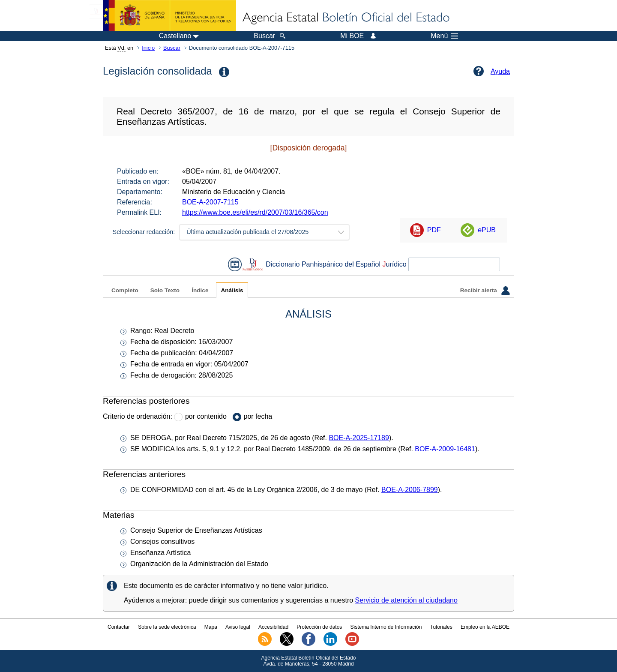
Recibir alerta (485, 291)
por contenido (206, 416)
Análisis (232, 290)
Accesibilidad (273, 627)
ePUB (487, 230)
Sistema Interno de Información (386, 627)
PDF (434, 230)
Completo (125, 290)
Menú (444, 36)
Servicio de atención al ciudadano (406, 600)
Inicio (148, 48)
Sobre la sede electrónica (167, 627)
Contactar (119, 627)
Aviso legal (238, 627)
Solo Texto (165, 290)
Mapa (211, 627)
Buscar (172, 48)
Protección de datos (319, 627)
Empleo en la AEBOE (485, 627)
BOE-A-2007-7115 (210, 202)
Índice (200, 290)
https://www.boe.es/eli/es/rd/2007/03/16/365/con (255, 212)
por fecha (258, 416)
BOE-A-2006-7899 (410, 490)
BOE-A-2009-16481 (445, 449)
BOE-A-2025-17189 (359, 438)
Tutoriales (441, 627)
